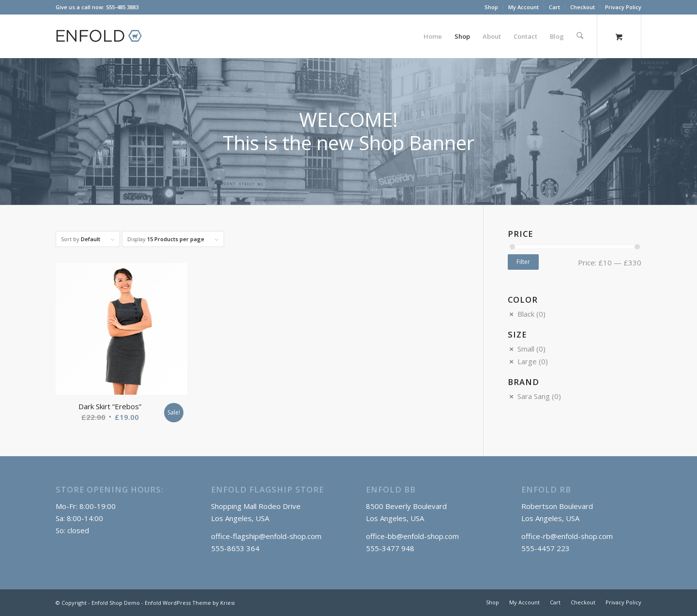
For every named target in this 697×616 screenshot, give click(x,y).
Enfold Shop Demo (116, 603)
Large (527, 361)
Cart (554, 7)
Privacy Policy (623, 7)
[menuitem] (492, 7)
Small (526, 349)
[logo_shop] (103, 36)
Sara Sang (534, 396)
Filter (523, 262)
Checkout (583, 7)
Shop (491, 7)
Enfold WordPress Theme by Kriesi (190, 603)
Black (526, 314)
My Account (523, 7)
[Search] (580, 36)
